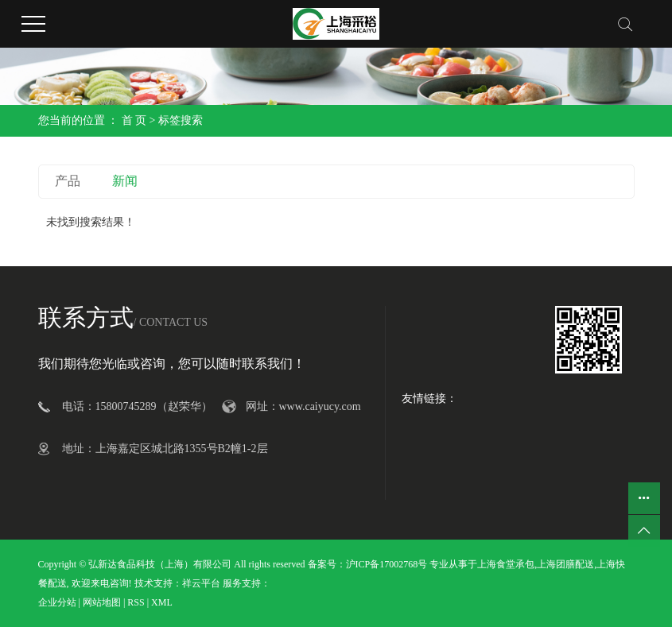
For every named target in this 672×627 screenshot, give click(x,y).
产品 (68, 181)
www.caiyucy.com (320, 406)
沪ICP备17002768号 (387, 564)
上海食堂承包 (506, 564)
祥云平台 (201, 583)
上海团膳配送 (565, 564)
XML (162, 602)
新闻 (125, 181)
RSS (136, 602)
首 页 (134, 120)
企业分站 (57, 602)
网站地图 (102, 602)
